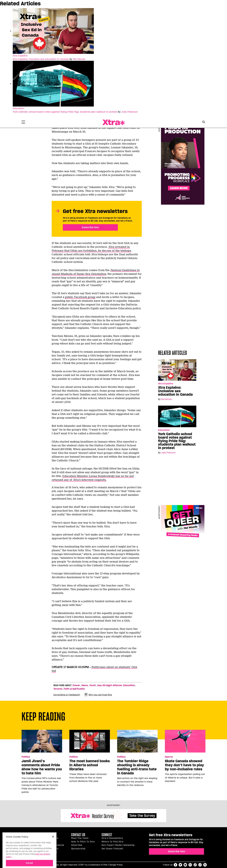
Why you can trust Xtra (98, 695)
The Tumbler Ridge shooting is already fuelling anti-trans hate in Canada (137, 767)
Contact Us (78, 835)
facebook (175, 865)
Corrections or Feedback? (67, 695)
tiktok (195, 865)
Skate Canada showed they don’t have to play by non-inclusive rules (184, 765)
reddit (200, 865)
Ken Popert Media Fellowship (118, 845)
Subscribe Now (90, 227)
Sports (169, 757)
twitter (180, 865)
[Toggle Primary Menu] (23, 123)
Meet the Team (80, 838)
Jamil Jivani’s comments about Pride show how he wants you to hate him (42, 767)
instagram (190, 865)
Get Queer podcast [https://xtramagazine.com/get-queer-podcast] (112, 849)
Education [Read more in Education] (18, 108)
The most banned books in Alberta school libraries (90, 765)
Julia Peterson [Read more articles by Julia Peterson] (129, 112)
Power (76, 685)
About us (48, 835)
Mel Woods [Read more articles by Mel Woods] (79, 59)
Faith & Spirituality (74, 689)
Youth (93, 685)
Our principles (50, 838)
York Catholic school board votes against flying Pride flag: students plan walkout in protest (65, 112)
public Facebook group (80, 297)
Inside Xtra (49, 842)
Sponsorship (78, 849)
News (85, 685)
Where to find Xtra (112, 842)
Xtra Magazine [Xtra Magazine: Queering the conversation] (113, 122)
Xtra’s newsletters (112, 838)
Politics (26, 757)
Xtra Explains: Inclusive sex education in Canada (41, 59)
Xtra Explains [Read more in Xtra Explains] (20, 56)
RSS (205, 865)
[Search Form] (204, 122)
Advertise (77, 845)
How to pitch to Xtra (83, 842)
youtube (185, 865)
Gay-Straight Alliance (110, 685)
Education (129, 685)
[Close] (53, 851)
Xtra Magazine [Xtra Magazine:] (29, 836)
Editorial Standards (53, 845)
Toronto (58, 689)
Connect (107, 835)
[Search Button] (204, 122)
